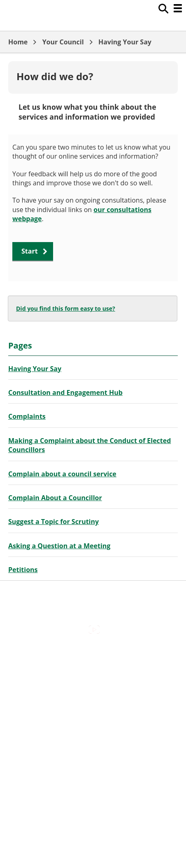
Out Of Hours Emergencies (93, 708)
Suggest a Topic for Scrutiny (53, 522)
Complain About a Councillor (55, 498)
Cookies (93, 690)
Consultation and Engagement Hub (65, 392)
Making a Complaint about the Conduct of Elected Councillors (90, 445)
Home (18, 42)
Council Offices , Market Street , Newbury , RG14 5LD (93, 743)
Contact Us (93, 673)
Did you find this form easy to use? (66, 308)
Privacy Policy (93, 725)
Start (30, 251)
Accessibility (93, 656)
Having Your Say (125, 42)
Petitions (23, 570)
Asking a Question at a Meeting (59, 546)
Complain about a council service (62, 474)
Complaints (27, 416)
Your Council (63, 42)
